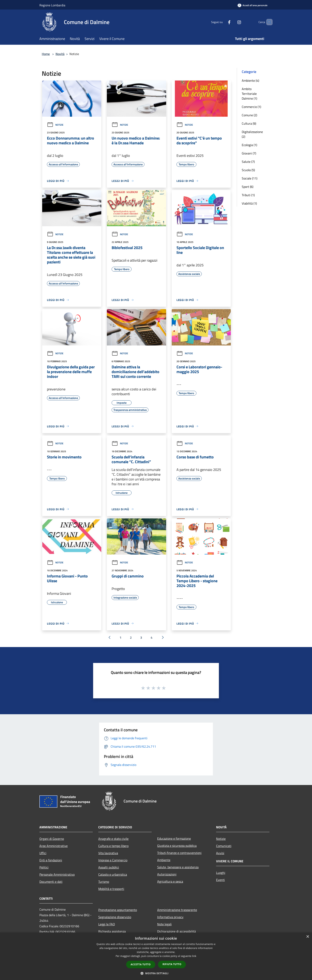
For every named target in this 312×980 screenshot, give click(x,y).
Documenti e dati (51, 882)
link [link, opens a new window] (194, 956)
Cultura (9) (249, 123)
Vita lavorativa (108, 853)
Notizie (55, 125)
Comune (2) (249, 115)
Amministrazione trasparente (177, 910)
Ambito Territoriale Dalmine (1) (249, 94)
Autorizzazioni (167, 874)
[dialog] (156, 956)
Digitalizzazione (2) (252, 134)
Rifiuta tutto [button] (172, 964)
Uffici (43, 853)
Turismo (104, 882)
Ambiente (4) (250, 81)
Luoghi (221, 873)
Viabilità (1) (249, 203)
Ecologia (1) (249, 145)
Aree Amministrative (54, 846)
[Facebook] (222, 22)
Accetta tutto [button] (141, 964)
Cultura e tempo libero (113, 846)
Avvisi (220, 853)
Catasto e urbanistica (113, 874)
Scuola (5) (248, 170)
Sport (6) (248, 187)
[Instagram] (232, 22)
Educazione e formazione (174, 838)
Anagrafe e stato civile (113, 839)
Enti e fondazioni (51, 860)
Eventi (220, 880)
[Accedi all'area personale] (253, 5)
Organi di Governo (52, 839)
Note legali (164, 924)
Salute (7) (248, 162)
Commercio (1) (251, 107)
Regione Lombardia (52, 5)
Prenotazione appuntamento (118, 910)
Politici (44, 867)
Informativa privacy (170, 917)
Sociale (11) (250, 178)
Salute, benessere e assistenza (178, 867)
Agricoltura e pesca (170, 881)
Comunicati (224, 846)
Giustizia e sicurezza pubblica (177, 846)
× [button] (308, 937)
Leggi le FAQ (107, 924)
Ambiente (164, 860)
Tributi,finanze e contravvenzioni (179, 853)
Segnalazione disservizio (115, 917)
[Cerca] (268, 22)
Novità (60, 54)
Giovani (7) (249, 153)
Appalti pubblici (109, 867)
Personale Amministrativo (57, 874)
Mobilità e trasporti (111, 889)
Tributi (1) (248, 195)
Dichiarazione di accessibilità (176, 931)
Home (46, 54)
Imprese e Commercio (113, 860)
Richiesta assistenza (112, 931)
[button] (156, 973)
